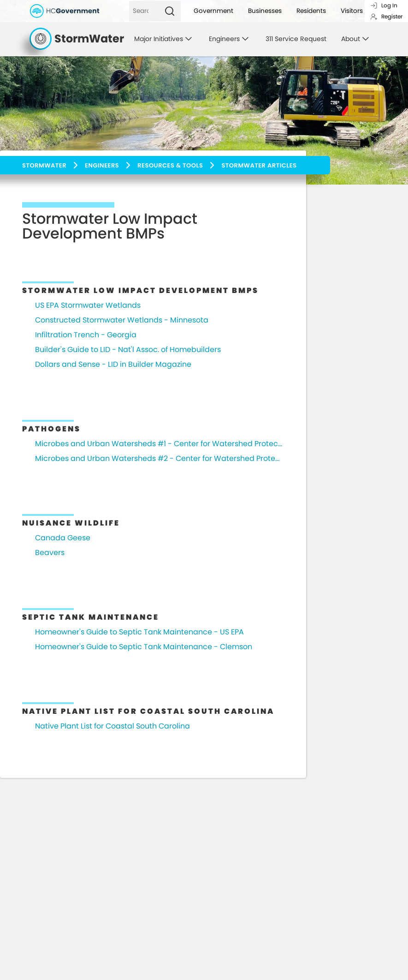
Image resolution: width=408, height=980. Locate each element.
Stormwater (44, 165)
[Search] (144, 11)
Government (213, 11)
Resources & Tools (170, 165)
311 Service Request (296, 39)
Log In (384, 5)
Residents (311, 11)
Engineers (102, 165)
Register (386, 16)
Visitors (352, 11)
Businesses (265, 11)
